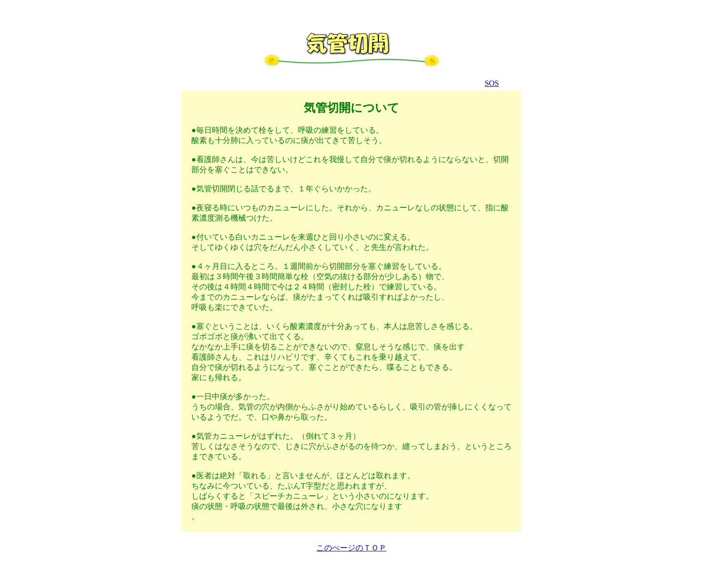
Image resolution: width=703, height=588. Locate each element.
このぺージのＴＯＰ (351, 548)
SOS (492, 83)
